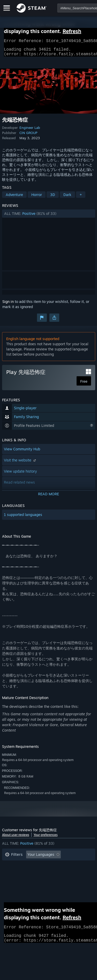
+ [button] (81, 198)
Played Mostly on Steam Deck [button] (56, 873)
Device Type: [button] (16, 889)
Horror (37, 198)
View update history (20, 474)
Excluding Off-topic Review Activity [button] (35, 865)
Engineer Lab (30, 131)
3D (53, 198)
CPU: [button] (51, 881)
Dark (67, 198)
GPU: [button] (69, 881)
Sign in (8, 305)
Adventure (14, 198)
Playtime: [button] (13, 873)
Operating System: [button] (21, 881)
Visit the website (20, 463)
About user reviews (16, 838)
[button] (49, 217)
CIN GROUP (28, 136)
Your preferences (46, 838)
